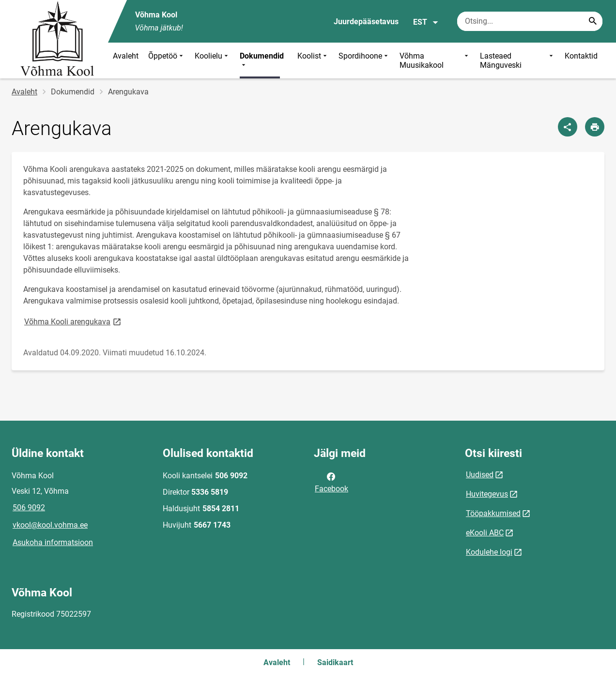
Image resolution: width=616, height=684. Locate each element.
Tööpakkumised (493, 513)
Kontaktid (581, 56)
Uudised (480, 475)
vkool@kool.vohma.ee (50, 525)
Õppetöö (167, 61)
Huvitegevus (487, 494)
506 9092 (29, 508)
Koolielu (212, 61)
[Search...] (593, 21)
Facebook (331, 482)
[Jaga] (568, 127)
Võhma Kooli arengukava (73, 321)
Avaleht (126, 56)
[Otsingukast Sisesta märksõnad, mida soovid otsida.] (530, 21)
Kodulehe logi (489, 552)
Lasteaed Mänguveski (517, 61)
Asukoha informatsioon (53, 542)
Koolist (313, 61)
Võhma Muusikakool (435, 61)
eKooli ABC (485, 533)
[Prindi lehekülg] (595, 127)
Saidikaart (335, 662)
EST (426, 22)
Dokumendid (262, 61)
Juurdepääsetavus (366, 22)
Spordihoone (364, 61)
